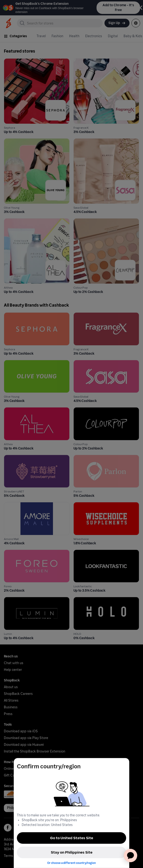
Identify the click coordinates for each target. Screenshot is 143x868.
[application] (130, 856)
